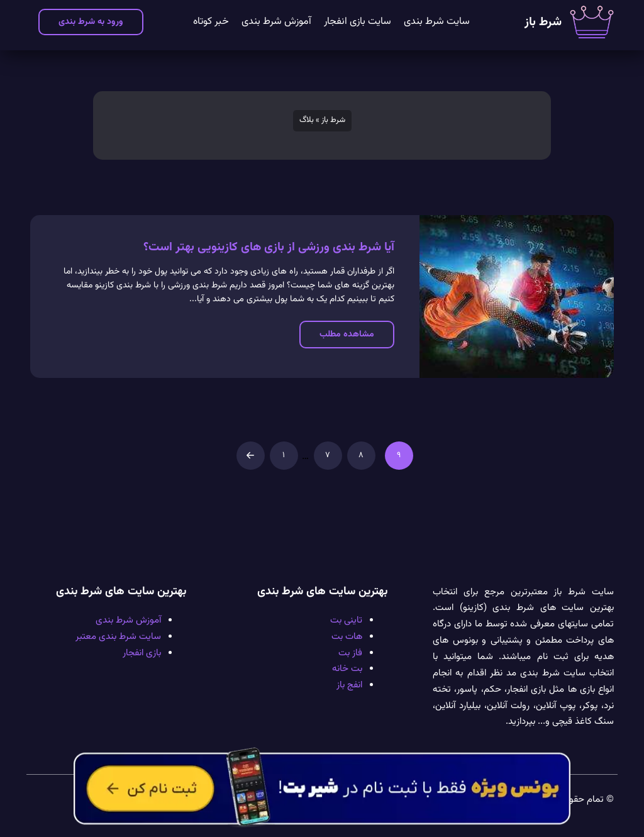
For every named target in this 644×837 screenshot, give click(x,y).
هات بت (347, 636)
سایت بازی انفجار (358, 22)
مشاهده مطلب (347, 334)
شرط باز (543, 22)
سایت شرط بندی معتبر (118, 636)
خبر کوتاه (211, 22)
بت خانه (347, 668)
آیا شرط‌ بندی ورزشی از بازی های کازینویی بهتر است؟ (269, 247)
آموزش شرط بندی (276, 22)
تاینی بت (346, 620)
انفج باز (349, 685)
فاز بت (350, 653)
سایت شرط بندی (437, 22)
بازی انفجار (142, 653)
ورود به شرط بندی (91, 22)
